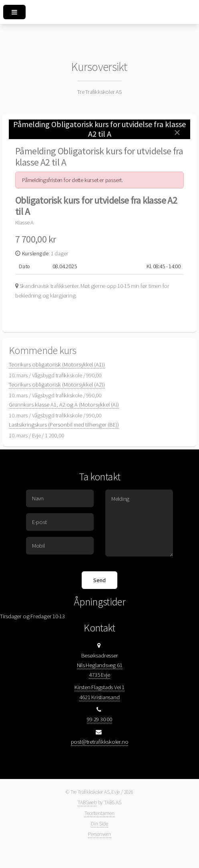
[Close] (177, 133)
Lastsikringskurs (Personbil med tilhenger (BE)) (64, 425)
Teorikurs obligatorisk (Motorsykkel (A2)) (57, 384)
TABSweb (87, 802)
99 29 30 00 (99, 719)
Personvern (99, 834)
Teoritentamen (99, 813)
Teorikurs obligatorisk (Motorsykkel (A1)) (57, 364)
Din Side (99, 824)
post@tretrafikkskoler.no (100, 742)
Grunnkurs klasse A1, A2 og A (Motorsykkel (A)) (64, 405)
